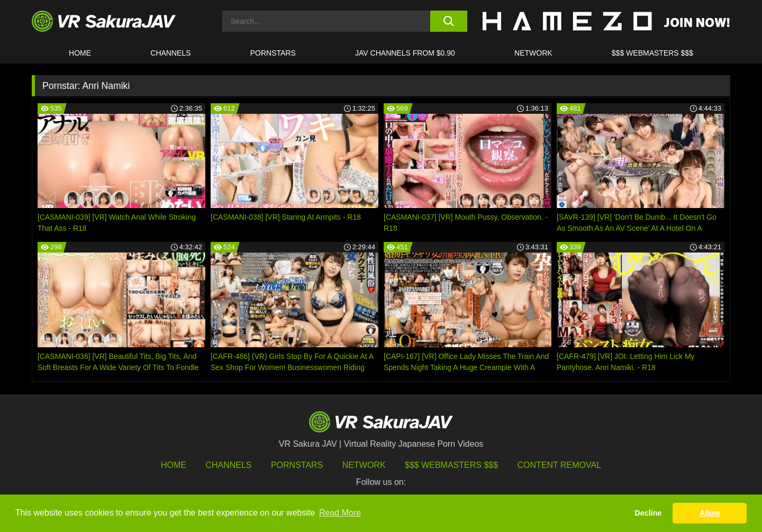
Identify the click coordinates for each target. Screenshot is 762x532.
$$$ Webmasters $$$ (451, 465)
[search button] (448, 21)
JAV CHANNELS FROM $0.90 (405, 53)
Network (533, 53)
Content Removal (560, 465)
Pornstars (273, 53)
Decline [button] (648, 513)
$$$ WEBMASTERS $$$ (652, 53)
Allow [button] (710, 513)
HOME (80, 53)
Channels (170, 53)
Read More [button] (340, 513)
